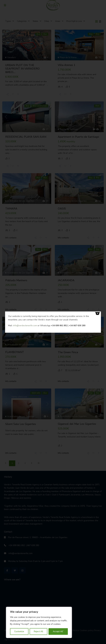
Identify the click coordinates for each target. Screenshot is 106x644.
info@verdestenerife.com (25, 326)
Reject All (38, 631)
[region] (39, 622)
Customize (19, 631)
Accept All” (58, 631)
